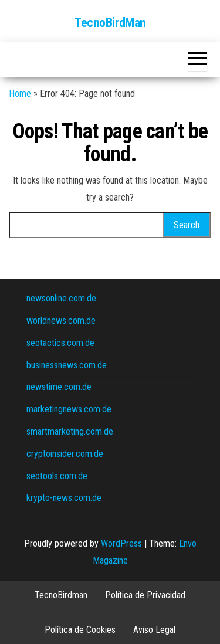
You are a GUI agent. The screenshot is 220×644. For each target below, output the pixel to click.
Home (20, 94)
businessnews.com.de (67, 365)
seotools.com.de (57, 476)
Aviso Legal (154, 630)
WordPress (121, 543)
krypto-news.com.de (64, 498)
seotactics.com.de (60, 343)
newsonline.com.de (61, 298)
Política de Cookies (80, 630)
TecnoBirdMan (110, 23)
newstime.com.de (59, 387)
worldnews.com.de (61, 321)
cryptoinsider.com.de (65, 454)
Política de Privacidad (145, 595)
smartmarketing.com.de (70, 431)
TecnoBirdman (61, 595)
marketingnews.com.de (69, 409)
